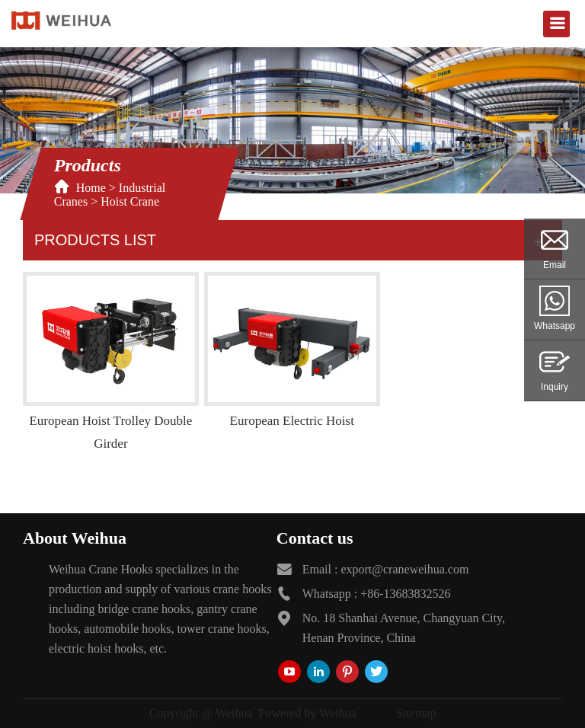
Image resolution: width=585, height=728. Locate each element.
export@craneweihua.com (404, 569)
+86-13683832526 (405, 594)
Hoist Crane (130, 201)
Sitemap (416, 713)
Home (91, 188)
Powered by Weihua (308, 713)
